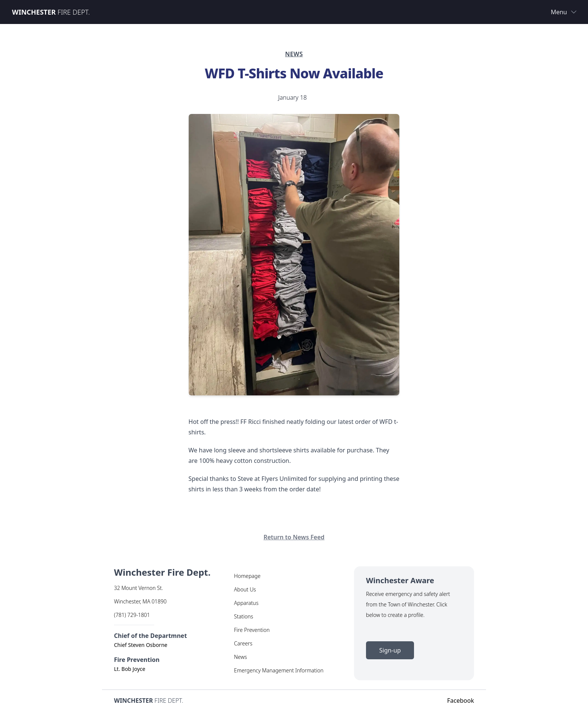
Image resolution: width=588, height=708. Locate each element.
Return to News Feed (294, 537)
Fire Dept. (51, 12)
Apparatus (246, 603)
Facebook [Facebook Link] (460, 701)
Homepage (247, 576)
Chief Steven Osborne (141, 645)
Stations (244, 616)
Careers (243, 643)
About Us (245, 589)
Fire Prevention (252, 630)
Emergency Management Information (279, 670)
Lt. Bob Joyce (130, 669)
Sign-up (390, 650)
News (241, 657)
